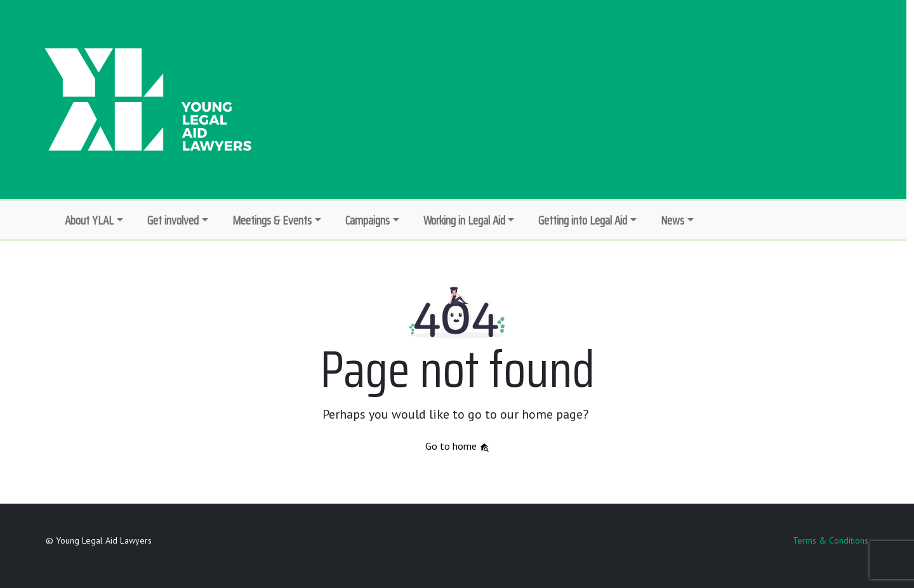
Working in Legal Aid (464, 220)
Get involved (173, 220)
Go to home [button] (457, 446)
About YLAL (89, 220)
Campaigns (368, 220)
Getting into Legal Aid (583, 220)
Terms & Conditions (831, 540)
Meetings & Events (272, 220)
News (672, 220)
